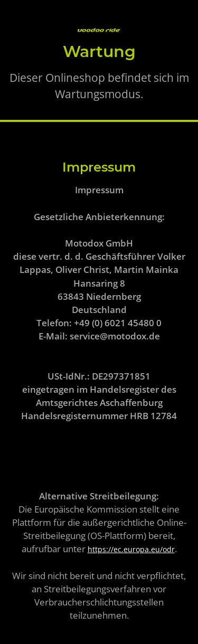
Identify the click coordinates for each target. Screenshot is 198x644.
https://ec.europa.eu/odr (131, 549)
